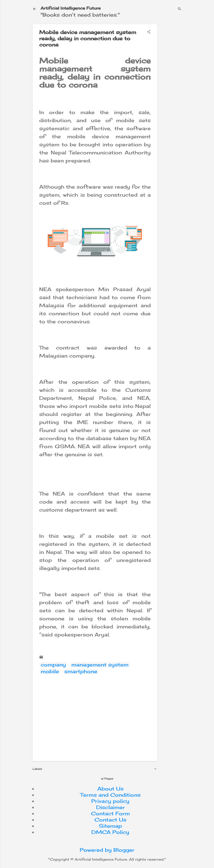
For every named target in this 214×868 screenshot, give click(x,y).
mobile (50, 671)
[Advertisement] (187, 45)
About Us (110, 789)
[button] (149, 32)
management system (100, 665)
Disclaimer (110, 807)
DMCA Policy (110, 832)
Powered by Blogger (107, 850)
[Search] (180, 9)
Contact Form (110, 813)
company (53, 665)
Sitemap (110, 826)
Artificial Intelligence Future (71, 8)
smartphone (81, 671)
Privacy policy (110, 801)
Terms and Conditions (110, 795)
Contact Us (110, 820)
